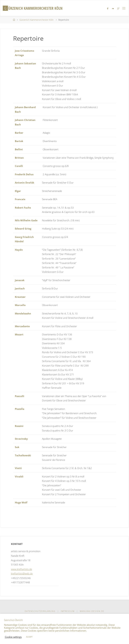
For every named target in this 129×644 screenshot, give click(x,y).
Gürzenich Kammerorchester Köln (36, 20)
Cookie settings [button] (13, 637)
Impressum (68, 611)
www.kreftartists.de (21, 569)
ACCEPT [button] (29, 637)
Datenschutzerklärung (40, 611)
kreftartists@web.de (22, 573)
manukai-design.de (92, 611)
